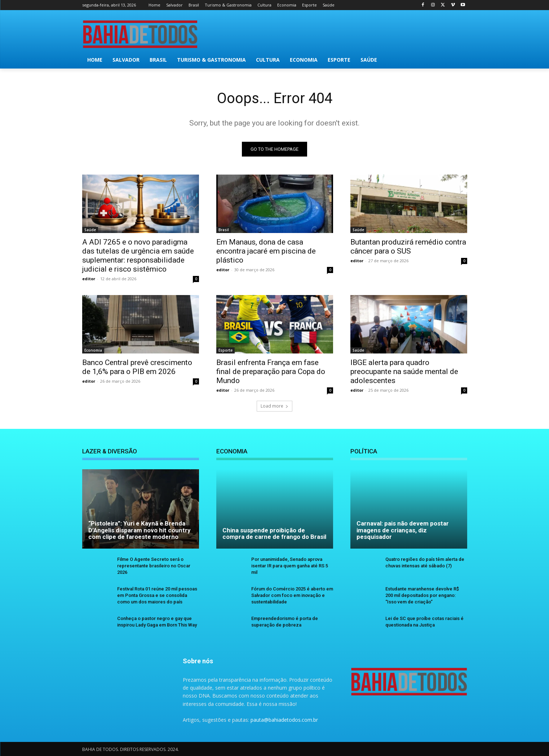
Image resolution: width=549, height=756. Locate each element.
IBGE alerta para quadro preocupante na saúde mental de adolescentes (404, 372)
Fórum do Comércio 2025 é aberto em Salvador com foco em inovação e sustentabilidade (292, 595)
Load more (274, 406)
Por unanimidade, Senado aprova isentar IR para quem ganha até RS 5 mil (290, 566)
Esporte (225, 350)
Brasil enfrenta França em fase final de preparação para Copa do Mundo (271, 372)
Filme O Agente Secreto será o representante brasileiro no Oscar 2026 (154, 566)
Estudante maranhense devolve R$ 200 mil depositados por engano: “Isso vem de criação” (422, 595)
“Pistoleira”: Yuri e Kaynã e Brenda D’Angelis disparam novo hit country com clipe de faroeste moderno (140, 530)
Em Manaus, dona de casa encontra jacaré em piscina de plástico (266, 251)
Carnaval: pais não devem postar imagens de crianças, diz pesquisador (403, 530)
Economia (93, 350)
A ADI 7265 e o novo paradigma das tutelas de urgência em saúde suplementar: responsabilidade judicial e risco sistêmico (138, 256)
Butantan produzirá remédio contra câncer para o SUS (408, 247)
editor (89, 279)
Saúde (90, 230)
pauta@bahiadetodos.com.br (284, 720)
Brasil (224, 230)
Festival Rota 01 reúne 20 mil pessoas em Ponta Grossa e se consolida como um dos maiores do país (157, 595)
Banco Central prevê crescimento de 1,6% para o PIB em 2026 (137, 367)
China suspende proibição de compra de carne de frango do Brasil (274, 534)
